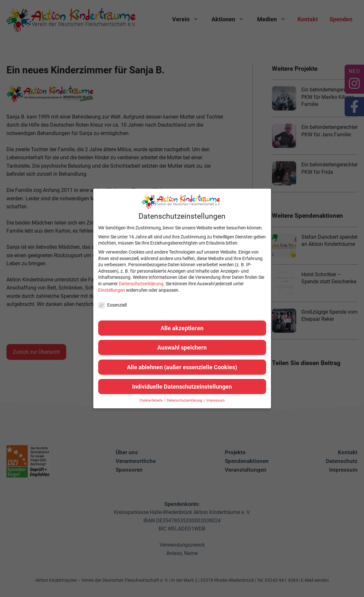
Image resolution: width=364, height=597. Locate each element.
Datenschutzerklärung (141, 284)
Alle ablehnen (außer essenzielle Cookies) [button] (182, 367)
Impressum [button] (216, 400)
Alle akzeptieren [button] (182, 328)
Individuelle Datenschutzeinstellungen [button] (182, 387)
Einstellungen (112, 290)
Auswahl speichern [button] (182, 347)
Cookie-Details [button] (152, 400)
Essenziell (112, 305)
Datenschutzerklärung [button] (185, 400)
